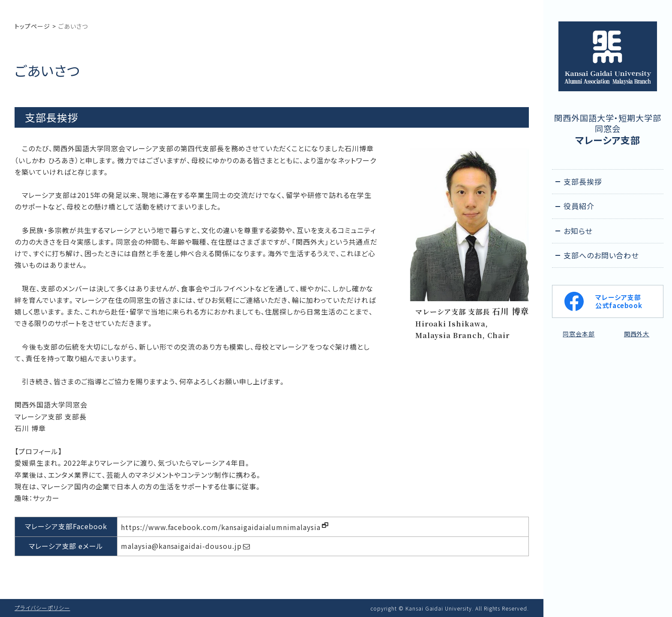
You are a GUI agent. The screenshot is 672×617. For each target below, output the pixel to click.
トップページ (32, 26)
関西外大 (637, 334)
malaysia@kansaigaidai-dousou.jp (181, 546)
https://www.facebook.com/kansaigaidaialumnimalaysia (221, 527)
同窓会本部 (579, 334)
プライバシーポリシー (42, 608)
